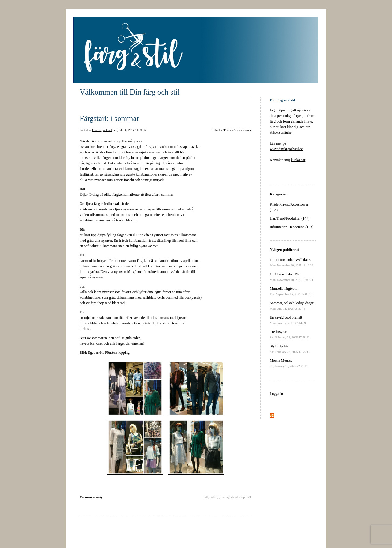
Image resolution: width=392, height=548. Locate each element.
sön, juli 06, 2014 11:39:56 (129, 130)
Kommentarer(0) (91, 497)
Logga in (276, 394)
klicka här (298, 160)
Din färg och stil (102, 130)
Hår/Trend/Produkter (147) (290, 218)
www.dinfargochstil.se (286, 149)
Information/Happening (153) (292, 227)
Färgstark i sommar (109, 118)
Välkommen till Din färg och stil (130, 92)
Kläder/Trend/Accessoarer (232, 130)
